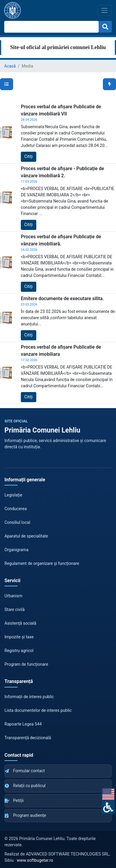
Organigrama (17, 550)
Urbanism (13, 596)
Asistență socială (20, 623)
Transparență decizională (28, 738)
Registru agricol (19, 651)
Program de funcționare (26, 664)
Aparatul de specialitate (26, 536)
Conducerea (16, 509)
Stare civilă (15, 610)
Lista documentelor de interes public (38, 710)
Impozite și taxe (19, 637)
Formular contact (25, 771)
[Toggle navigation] (105, 10)
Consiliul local (17, 522)
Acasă (10, 66)
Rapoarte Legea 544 (23, 724)
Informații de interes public (29, 697)
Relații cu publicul (25, 786)
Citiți (29, 156)
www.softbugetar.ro (35, 860)
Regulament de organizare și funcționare (42, 563)
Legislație (13, 495)
